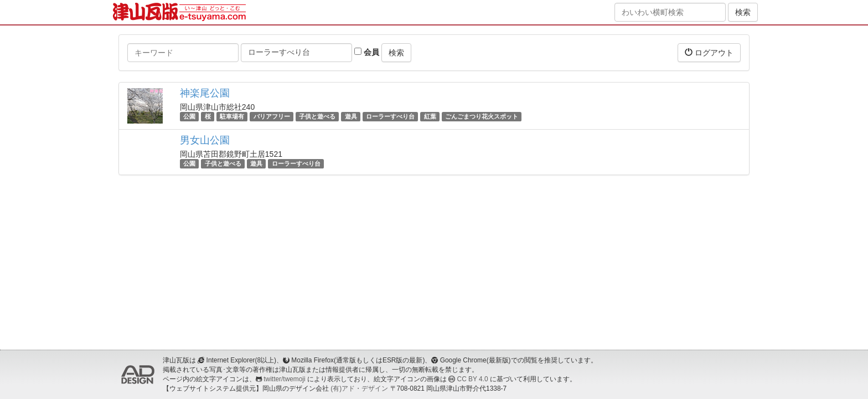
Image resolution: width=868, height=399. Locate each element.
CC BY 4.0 (473, 379)
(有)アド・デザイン (359, 388)
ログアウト (709, 52)
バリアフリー (272, 116)
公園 (189, 116)
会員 (367, 52)
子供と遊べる (317, 116)
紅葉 (430, 116)
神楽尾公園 (205, 93)
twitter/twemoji (284, 379)
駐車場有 (232, 116)
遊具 (351, 116)
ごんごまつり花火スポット (482, 116)
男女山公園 (205, 140)
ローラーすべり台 (390, 116)
